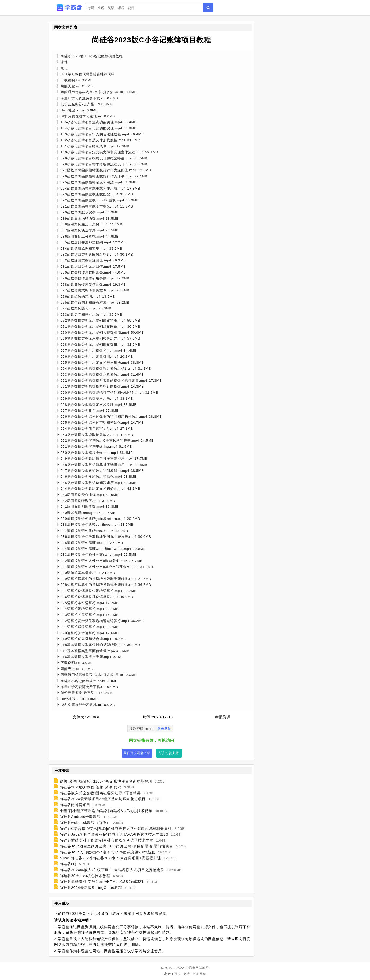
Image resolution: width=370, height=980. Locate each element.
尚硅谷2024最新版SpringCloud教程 (91, 888)
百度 (178, 974)
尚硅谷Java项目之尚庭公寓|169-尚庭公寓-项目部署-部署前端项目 (116, 846)
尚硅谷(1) (68, 864)
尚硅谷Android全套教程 (80, 817)
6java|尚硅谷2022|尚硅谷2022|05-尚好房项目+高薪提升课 (110, 858)
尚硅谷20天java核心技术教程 (85, 876)
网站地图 (202, 968)
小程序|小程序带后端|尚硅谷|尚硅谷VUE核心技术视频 (106, 811)
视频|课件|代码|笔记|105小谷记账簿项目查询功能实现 (106, 781)
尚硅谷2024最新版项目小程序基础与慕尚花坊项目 (103, 799)
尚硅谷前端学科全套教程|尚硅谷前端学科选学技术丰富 (107, 840)
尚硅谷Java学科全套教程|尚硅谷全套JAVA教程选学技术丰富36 (114, 834)
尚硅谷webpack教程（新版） (85, 823)
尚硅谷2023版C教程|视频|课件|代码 (90, 787)
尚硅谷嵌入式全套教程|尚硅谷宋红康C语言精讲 (100, 793)
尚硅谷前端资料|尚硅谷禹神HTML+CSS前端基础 (102, 882)
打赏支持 (172, 753)
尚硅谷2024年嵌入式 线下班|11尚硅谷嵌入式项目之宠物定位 (112, 870)
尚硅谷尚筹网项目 (75, 805)
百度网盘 (199, 974)
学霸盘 (191, 968)
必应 (187, 974)
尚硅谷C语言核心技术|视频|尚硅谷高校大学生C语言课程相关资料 (116, 828)
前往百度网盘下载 (137, 753)
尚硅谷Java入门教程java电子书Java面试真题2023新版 (107, 852)
